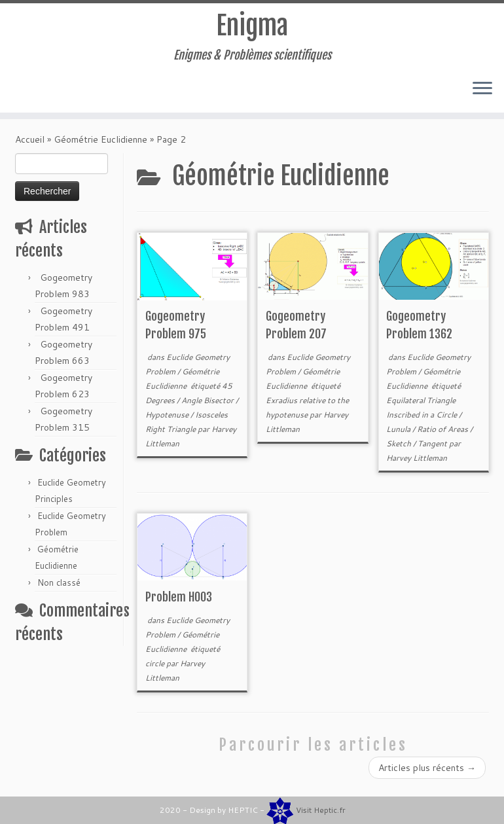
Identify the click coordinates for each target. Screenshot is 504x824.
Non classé (59, 586)
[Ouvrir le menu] (482, 90)
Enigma (252, 26)
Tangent (433, 447)
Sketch (400, 447)
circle (156, 667)
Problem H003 (179, 601)
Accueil (30, 143)
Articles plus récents (427, 772)
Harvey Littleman (417, 462)
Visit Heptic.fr (321, 810)
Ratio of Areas (443, 433)
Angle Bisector (208, 404)
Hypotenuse (168, 419)
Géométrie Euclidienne (100, 143)
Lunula (399, 433)
